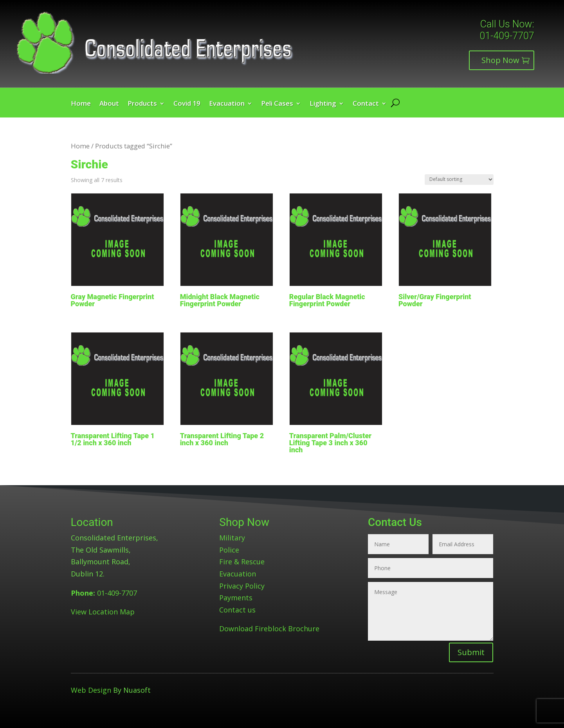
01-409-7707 (507, 36)
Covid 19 (187, 104)
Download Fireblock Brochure (269, 629)
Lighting (323, 104)
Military (232, 538)
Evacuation (227, 104)
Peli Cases (277, 104)
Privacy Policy (242, 586)
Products (142, 104)
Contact (366, 104)
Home (81, 104)
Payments (236, 598)
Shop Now (500, 60)
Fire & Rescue (242, 562)
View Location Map (103, 612)
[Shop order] (459, 180)
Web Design (91, 690)
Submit (471, 652)
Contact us (237, 610)
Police (229, 550)
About (109, 104)
